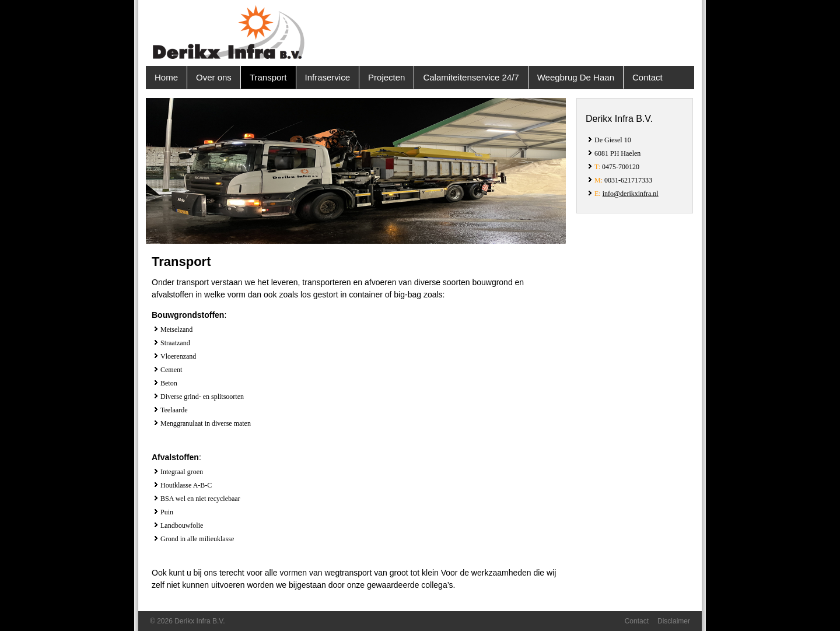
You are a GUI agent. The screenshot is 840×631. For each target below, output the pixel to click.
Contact (647, 77)
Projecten (386, 77)
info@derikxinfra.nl (631, 194)
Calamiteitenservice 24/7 (471, 77)
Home (166, 77)
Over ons (214, 77)
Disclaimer (674, 621)
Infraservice (328, 77)
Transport (268, 77)
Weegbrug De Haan (576, 77)
